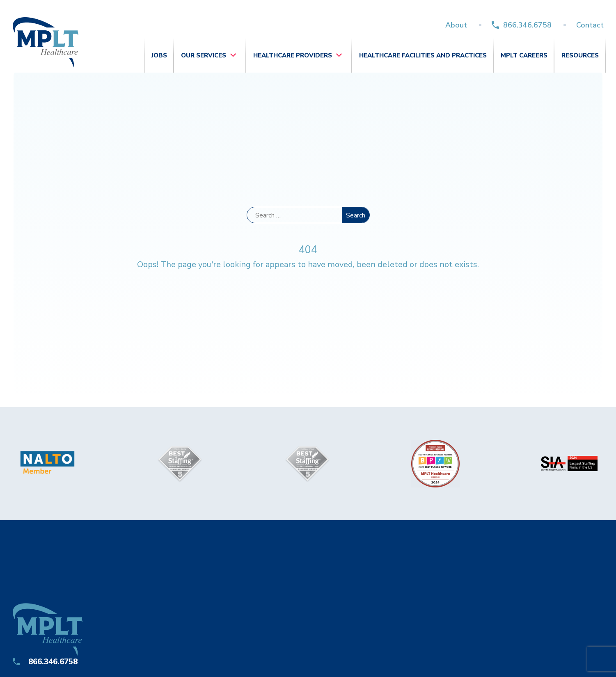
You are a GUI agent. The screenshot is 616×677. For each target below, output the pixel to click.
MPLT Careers (524, 55)
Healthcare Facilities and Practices (423, 55)
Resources (580, 55)
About (456, 25)
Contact (590, 25)
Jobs (159, 55)
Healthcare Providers (293, 55)
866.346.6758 (527, 25)
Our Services (204, 55)
